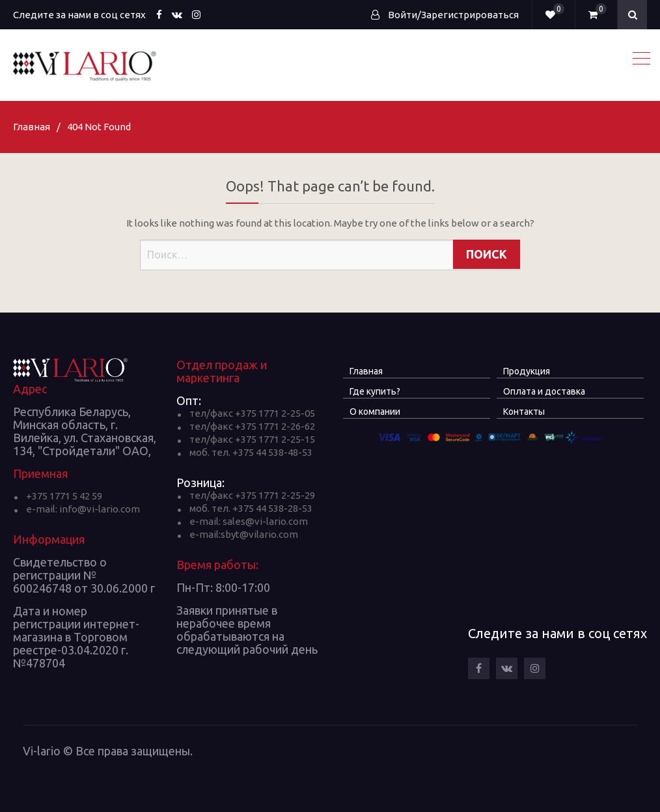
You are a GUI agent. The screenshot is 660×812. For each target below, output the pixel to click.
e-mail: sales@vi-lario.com (249, 521)
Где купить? (375, 391)
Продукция (527, 371)
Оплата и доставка (544, 391)
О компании (375, 412)
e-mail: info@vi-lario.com (83, 509)
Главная (366, 371)
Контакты (524, 412)
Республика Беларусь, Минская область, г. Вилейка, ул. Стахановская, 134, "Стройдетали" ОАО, (85, 431)
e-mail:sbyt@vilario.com (244, 534)
